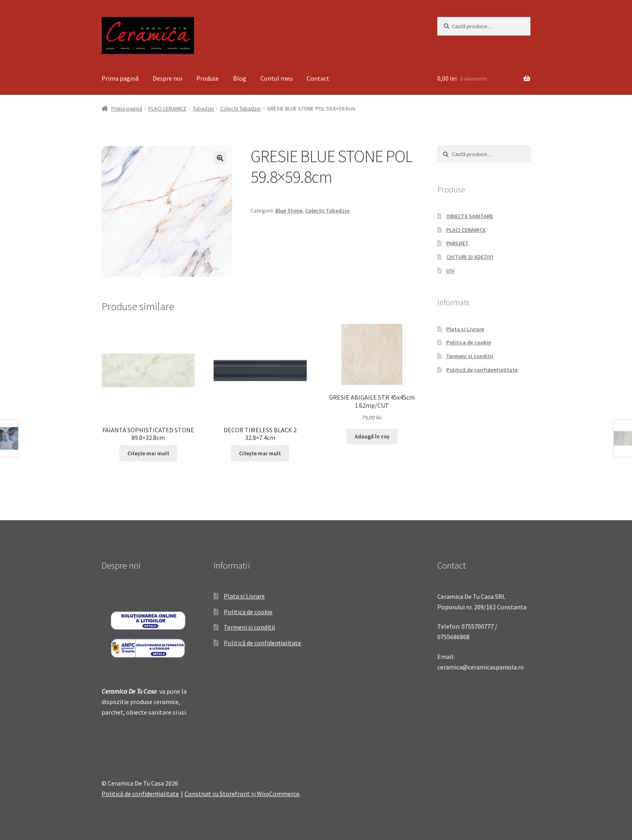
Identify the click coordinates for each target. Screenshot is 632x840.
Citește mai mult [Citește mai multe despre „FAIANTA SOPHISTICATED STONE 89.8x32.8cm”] (148, 453)
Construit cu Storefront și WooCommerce (242, 794)
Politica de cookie (469, 342)
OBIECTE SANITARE (470, 216)
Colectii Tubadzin (240, 108)
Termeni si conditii (470, 356)
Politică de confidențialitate (482, 370)
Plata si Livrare (465, 329)
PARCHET (457, 243)
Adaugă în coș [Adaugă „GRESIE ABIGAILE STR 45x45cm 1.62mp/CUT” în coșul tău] (372, 436)
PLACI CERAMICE (167, 108)
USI (450, 271)
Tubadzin (203, 108)
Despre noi (167, 78)
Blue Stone (289, 211)
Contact (318, 78)
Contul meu (276, 78)
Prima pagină (120, 78)
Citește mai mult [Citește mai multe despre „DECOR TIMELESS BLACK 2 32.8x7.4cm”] (260, 453)
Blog (240, 78)
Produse (208, 78)
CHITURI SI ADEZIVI (470, 257)
